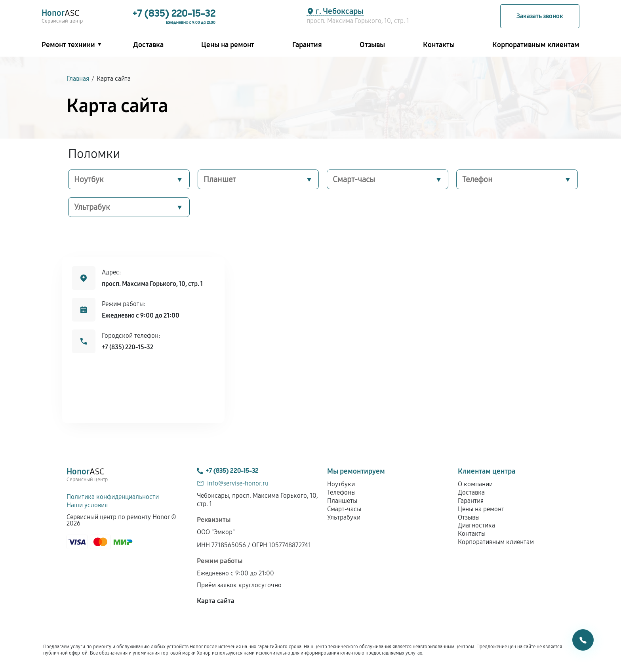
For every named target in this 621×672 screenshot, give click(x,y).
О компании (475, 484)
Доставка (148, 45)
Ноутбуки (341, 484)
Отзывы (372, 45)
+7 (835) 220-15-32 (128, 347)
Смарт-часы (354, 179)
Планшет (220, 179)
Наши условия (87, 505)
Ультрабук (92, 207)
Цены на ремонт (228, 45)
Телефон (477, 179)
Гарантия (307, 45)
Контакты (439, 45)
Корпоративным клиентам (536, 45)
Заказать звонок (540, 16)
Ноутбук (89, 179)
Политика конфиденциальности (113, 497)
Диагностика (476, 525)
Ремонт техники (68, 45)
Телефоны (341, 492)
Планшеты (342, 501)
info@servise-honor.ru (238, 483)
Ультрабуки (344, 517)
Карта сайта (216, 601)
